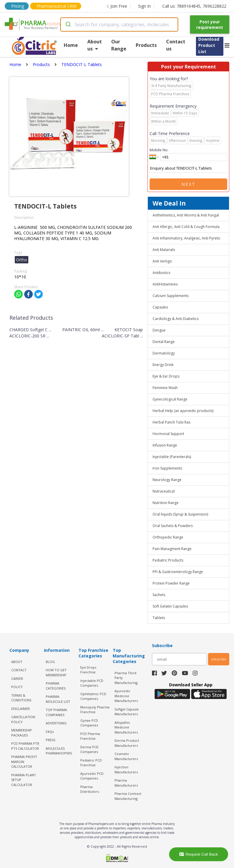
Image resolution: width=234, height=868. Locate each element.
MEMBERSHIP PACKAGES (22, 733)
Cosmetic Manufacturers (126, 756)
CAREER (17, 679)
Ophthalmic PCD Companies (93, 696)
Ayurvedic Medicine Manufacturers (126, 696)
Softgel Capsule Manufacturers (127, 712)
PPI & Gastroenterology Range (178, 572)
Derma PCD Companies (89, 749)
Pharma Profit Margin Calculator (24, 762)
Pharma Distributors (90, 789)
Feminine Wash (165, 388)
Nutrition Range (166, 503)
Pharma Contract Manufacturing (128, 796)
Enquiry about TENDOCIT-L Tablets (188, 168)
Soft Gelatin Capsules (170, 606)
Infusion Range (165, 445)
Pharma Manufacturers (126, 783)
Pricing (18, 6)
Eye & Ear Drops (166, 376)
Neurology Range (167, 480)
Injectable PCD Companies (92, 683)
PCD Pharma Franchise (90, 736)
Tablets (159, 618)
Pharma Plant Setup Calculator (24, 780)
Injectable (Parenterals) (172, 457)
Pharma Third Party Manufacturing (126, 678)
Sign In (144, 6)
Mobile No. (159, 150)
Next (189, 184)
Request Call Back (199, 854)
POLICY (17, 687)
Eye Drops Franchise (88, 670)
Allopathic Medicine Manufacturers (126, 727)
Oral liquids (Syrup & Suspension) (180, 514)
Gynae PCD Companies (89, 723)
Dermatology (164, 353)
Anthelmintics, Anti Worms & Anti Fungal (186, 215)
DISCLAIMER (21, 709)
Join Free (117, 6)
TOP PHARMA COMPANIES (56, 712)
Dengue (159, 330)
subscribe (219, 659)
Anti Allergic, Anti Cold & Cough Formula (186, 227)
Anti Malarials (164, 250)
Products (146, 45)
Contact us (176, 45)
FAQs (50, 732)
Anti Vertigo (162, 261)
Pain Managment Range (172, 549)
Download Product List (209, 45)
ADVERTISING (56, 723)
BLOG (50, 662)
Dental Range (164, 342)
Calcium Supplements (171, 296)
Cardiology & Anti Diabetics (176, 319)
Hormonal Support (168, 434)
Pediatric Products (168, 560)
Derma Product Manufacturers (127, 743)
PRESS (50, 740)
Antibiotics (161, 273)
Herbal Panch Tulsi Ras (171, 422)
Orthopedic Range (168, 537)
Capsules (160, 307)
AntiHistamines (165, 284)
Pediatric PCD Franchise (91, 763)
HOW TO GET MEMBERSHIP (56, 672)
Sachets (159, 595)
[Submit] (68, 24)
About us (95, 45)
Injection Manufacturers (126, 769)
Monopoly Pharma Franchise (95, 710)
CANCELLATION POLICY (23, 719)
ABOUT (17, 662)
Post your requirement (210, 24)
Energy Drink (163, 365)
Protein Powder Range (171, 583)
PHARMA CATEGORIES (56, 686)
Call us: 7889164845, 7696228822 (194, 6)
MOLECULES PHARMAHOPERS (59, 751)
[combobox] (119, 24)
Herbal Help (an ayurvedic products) (183, 411)
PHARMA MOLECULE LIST (58, 699)
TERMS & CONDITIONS (21, 698)
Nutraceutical (164, 491)
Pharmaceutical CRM (57, 6)
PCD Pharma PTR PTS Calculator (25, 746)
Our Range (119, 45)
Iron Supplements (167, 468)
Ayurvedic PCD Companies (92, 776)
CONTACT (19, 670)
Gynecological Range (170, 399)
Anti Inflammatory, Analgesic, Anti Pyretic (186, 238)
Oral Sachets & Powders (173, 526)
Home (71, 45)
